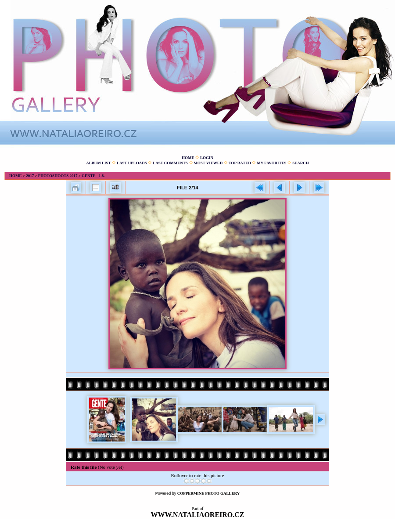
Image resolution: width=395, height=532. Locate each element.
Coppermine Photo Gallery (209, 493)
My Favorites (271, 163)
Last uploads (132, 163)
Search (301, 163)
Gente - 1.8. (93, 176)
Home (188, 158)
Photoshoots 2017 (58, 176)
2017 (30, 176)
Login (207, 158)
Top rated (240, 163)
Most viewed (208, 163)
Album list (98, 163)
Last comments (170, 163)
